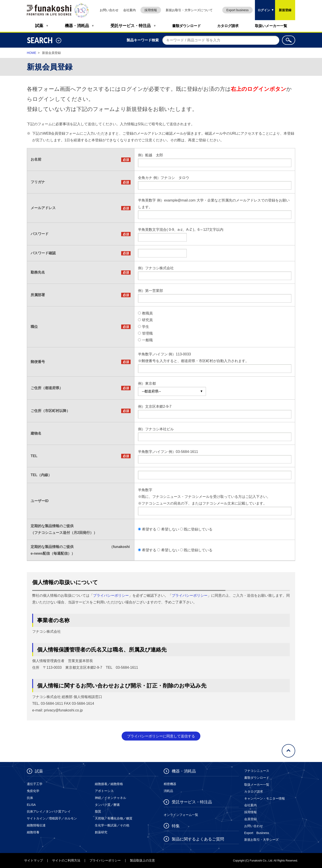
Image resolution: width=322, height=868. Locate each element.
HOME (32, 53)
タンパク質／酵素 (107, 805)
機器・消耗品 (77, 26)
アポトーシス (104, 791)
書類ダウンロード (186, 26)
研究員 (147, 320)
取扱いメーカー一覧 (271, 26)
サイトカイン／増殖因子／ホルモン (52, 818)
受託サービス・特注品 (131, 26)
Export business (237, 10)
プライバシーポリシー (111, 595)
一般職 (147, 340)
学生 (146, 327)
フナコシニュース (257, 771)
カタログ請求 (228, 26)
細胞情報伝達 (36, 825)
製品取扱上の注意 (142, 860)
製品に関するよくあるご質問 (198, 839)
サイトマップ (34, 860)
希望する (149, 529)
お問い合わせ (109, 10)
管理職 (147, 333)
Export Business (257, 833)
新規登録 (285, 10)
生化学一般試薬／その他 (112, 825)
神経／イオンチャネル (110, 798)
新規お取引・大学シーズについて (189, 10)
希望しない (170, 529)
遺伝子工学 (35, 784)
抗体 (30, 798)
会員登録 (250, 819)
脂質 (98, 811)
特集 (176, 826)
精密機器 (170, 784)
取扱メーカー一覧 (257, 785)
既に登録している (198, 529)
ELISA (31, 805)
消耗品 (168, 791)
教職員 (147, 313)
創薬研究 (101, 832)
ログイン (263, 6)
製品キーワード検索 (143, 40)
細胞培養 (33, 832)
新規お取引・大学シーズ (261, 840)
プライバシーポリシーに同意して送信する (161, 736)
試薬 (39, 26)
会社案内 (129, 10)
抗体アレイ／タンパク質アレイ (49, 811)
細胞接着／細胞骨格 (109, 784)
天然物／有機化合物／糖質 (114, 818)
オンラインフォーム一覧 (181, 815)
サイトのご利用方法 (66, 860)
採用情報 (151, 10)
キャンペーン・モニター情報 (265, 798)
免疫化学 (33, 791)
